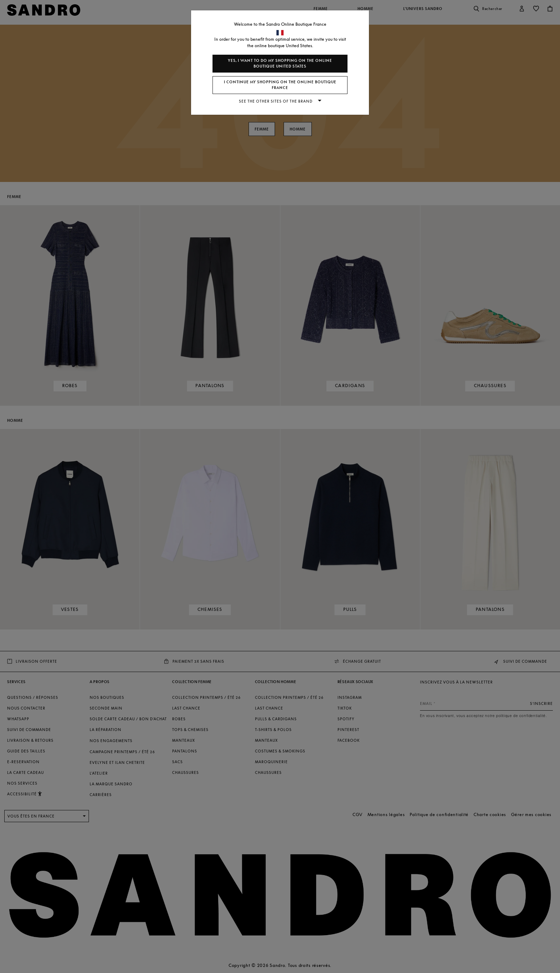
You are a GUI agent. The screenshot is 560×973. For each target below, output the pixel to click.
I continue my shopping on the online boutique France (280, 85)
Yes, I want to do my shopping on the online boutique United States (280, 63)
